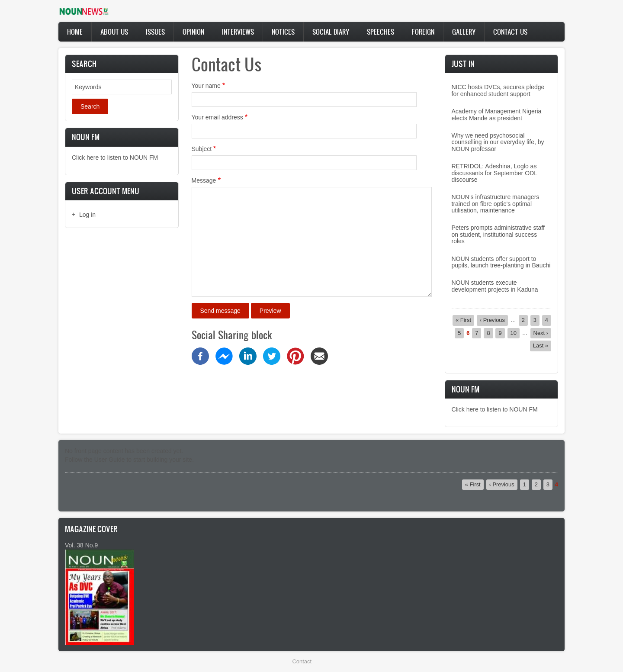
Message (204, 180)
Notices (283, 32)
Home (75, 32)
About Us (114, 32)
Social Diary (331, 32)
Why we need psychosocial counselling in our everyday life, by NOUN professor (498, 142)
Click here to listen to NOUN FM (115, 158)
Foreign (423, 32)
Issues (155, 32)
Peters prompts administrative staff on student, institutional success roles (498, 234)
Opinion (193, 32)
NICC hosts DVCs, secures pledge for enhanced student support (498, 90)
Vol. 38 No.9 (81, 545)
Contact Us (510, 32)
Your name (206, 86)
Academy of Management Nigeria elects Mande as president (497, 114)
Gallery (464, 32)
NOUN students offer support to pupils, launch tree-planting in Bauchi (501, 262)
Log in (87, 215)
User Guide (110, 460)
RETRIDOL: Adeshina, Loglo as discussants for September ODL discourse (495, 173)
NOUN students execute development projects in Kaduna (495, 286)
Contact (302, 661)
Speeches (381, 32)
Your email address (217, 117)
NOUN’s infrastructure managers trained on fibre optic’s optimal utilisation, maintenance (496, 204)
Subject (202, 149)
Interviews (238, 32)
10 (515, 333)
